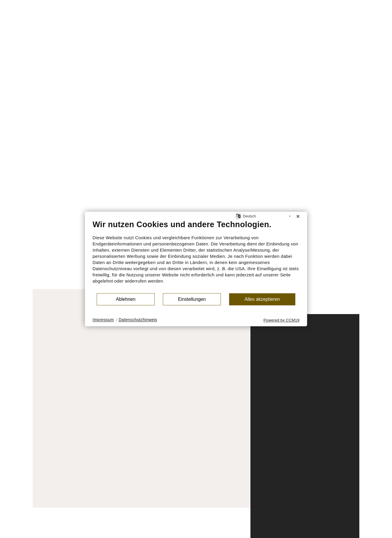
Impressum (103, 320)
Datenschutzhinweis (138, 320)
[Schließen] (298, 216)
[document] (196, 256)
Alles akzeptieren (262, 299)
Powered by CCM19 (281, 320)
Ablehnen (126, 299)
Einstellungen (192, 299)
